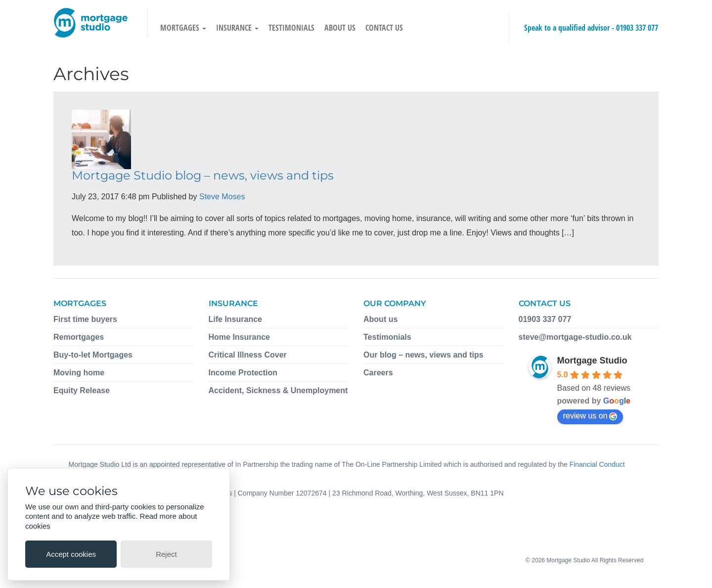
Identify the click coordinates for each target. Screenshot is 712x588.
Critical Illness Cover (248, 355)
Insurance (237, 28)
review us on (590, 416)
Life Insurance (235, 319)
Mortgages (183, 28)
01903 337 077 (637, 28)
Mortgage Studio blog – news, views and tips (203, 175)
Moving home (79, 373)
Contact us (384, 28)
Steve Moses (222, 197)
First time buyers (85, 319)
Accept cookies (71, 554)
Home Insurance (239, 337)
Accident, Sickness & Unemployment (278, 390)
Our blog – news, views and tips (423, 355)
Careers (378, 373)
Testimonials (291, 28)
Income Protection (243, 373)
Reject (166, 554)
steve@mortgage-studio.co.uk (575, 337)
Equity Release (82, 390)
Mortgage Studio (592, 361)
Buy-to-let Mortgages (93, 355)
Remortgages (79, 337)
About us (340, 28)
